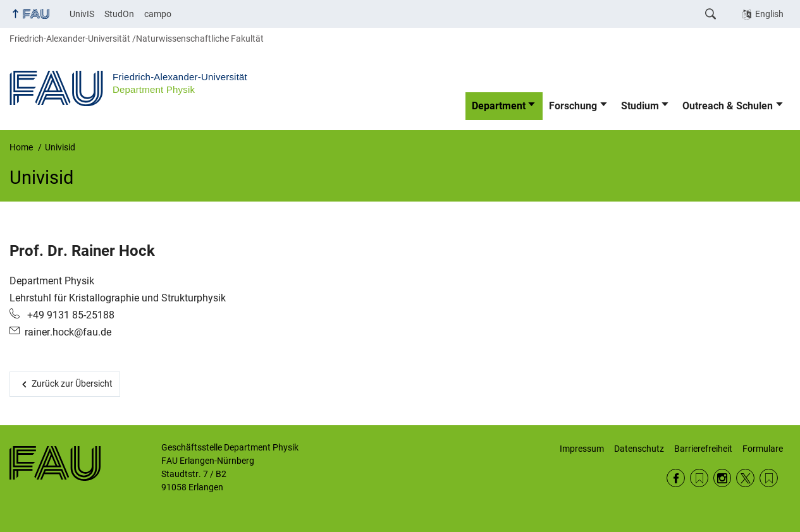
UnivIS (82, 14)
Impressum (582, 449)
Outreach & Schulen (728, 106)
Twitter (745, 478)
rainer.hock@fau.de (68, 332)
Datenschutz (639, 449)
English (769, 14)
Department (499, 106)
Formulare (763, 449)
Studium (640, 106)
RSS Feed (699, 478)
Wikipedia (769, 478)
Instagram (723, 478)
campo (158, 14)
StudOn (119, 14)
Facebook (676, 478)
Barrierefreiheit (703, 449)
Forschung (573, 106)
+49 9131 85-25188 (70, 315)
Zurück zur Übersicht (72, 384)
